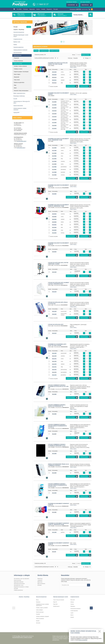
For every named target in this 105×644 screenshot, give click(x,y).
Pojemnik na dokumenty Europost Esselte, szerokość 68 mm (59, 524)
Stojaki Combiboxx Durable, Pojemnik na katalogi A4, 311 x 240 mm (58, 386)
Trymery (72, 604)
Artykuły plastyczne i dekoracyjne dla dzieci (22, 102)
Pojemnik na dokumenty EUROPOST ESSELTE (59, 504)
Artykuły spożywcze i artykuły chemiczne (20, 109)
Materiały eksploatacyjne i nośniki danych (21, 36)
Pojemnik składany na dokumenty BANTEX (59, 94)
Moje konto (40, 582)
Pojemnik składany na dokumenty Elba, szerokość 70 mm (59, 139)
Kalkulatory (73, 606)
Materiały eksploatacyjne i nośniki (61, 597)
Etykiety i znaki (17, 42)
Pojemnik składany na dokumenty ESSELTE (59, 186)
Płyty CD (55, 602)
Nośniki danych (56, 606)
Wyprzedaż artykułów (19, 582)
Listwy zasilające (39, 610)
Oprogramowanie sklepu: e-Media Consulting (22, 637)
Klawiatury (38, 602)
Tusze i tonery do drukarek (59, 600)
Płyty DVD (55, 604)
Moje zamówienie (41, 584)
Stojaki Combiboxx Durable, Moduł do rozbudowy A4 (57, 405)
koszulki (15, 99)
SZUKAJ (91, 15)
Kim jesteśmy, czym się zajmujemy (21, 579)
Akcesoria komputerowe (19, 32)
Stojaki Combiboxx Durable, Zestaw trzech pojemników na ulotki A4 (57, 426)
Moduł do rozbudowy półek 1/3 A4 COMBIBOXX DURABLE (59, 465)
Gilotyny (72, 602)
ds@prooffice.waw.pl (21, 148)
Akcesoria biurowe (18, 53)
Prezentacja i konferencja (19, 96)
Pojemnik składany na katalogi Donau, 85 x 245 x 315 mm (58, 63)
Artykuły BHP (16, 113)
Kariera (38, 9)
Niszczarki (73, 600)
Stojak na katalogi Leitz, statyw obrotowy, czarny (58, 263)
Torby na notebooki (40, 619)
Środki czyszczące (40, 612)
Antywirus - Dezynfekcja (24, 597)
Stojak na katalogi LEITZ (56, 324)
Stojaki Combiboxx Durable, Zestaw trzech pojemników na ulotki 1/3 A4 (57, 485)
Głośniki (38, 621)
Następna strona (85, 55)
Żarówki (72, 617)
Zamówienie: (81, 9)
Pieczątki (56, 9)
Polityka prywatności (18, 590)
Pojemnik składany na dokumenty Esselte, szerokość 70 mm (59, 205)
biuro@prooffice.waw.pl (22, 141)
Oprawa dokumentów (18, 106)
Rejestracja (87, 5)
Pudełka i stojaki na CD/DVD (42, 608)
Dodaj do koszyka (84, 86)
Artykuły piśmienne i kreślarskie (20, 50)
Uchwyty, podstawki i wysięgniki (42, 616)
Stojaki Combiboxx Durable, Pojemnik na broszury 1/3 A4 (57, 445)
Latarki (72, 613)
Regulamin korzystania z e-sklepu (21, 587)
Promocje (26, 9)
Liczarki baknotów (74, 611)
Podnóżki (38, 614)
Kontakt (43, 9)
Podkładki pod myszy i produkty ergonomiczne (42, 605)
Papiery (15, 45)
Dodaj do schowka (71, 86)
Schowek (39, 585)
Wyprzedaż (32, 9)
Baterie (72, 615)
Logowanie (72, 5)
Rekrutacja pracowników (19, 584)
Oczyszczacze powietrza (75, 609)
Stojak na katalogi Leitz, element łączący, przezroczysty (59, 283)
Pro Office (19, 9)
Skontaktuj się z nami (19, 585)
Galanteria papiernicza (18, 47)
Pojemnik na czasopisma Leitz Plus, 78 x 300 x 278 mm (57, 345)
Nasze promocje (18, 580)
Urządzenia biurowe (18, 39)
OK (89, 585)
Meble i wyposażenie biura (19, 93)
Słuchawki (38, 623)
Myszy (37, 600)
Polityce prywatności (83, 641)
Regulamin (49, 9)
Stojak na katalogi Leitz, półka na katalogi (58, 303)
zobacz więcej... (74, 67)
